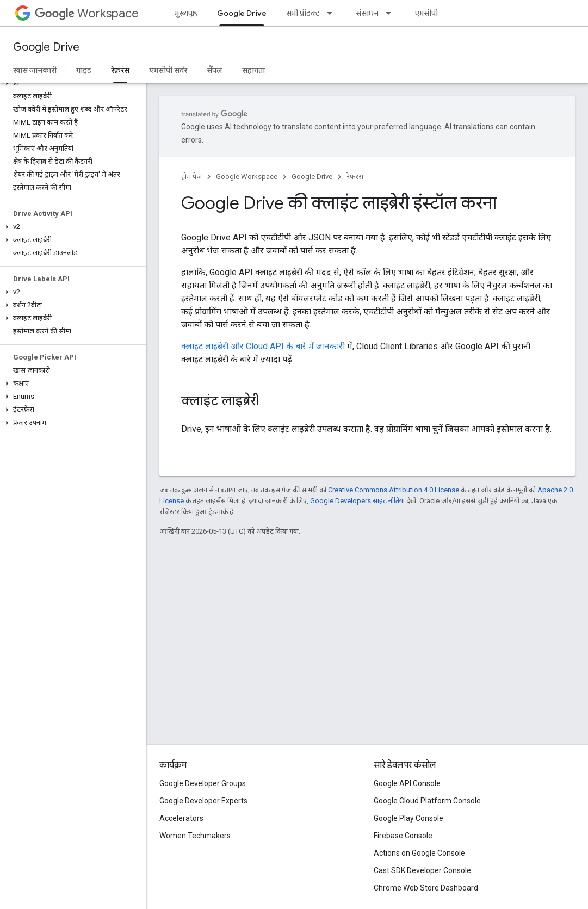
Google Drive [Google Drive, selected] (242, 13)
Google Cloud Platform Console (427, 801)
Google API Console (407, 783)
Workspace (87, 13)
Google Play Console (408, 818)
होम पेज (191, 177)
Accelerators (181, 818)
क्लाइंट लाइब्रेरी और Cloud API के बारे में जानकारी (263, 346)
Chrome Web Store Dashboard (426, 888)
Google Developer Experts (203, 801)
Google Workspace (247, 177)
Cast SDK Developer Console (422, 870)
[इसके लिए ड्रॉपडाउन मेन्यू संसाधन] (392, 13)
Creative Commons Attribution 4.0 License (394, 490)
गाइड (84, 70)
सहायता (253, 70)
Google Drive (46, 47)
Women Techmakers (195, 836)
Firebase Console (403, 836)
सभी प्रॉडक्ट (303, 13)
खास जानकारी (35, 70)
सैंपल (215, 70)
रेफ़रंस (355, 177)
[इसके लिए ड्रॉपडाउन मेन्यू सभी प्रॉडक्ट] (333, 13)
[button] (71, 83)
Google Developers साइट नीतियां (357, 501)
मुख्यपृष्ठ (186, 13)
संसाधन (367, 13)
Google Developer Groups (203, 783)
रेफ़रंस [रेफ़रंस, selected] (120, 70)
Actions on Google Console (419, 853)
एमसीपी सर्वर (434, 13)
